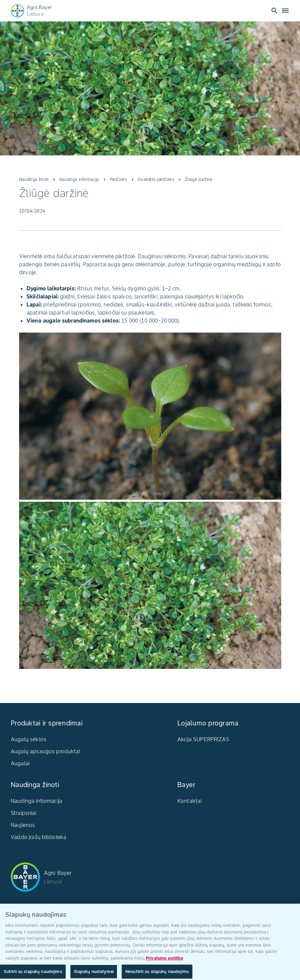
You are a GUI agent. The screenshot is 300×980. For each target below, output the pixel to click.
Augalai (20, 763)
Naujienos (23, 825)
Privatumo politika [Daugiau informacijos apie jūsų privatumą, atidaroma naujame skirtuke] (164, 962)
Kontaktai (189, 801)
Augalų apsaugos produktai (45, 751)
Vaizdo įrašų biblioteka (39, 837)
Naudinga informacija (37, 801)
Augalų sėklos (28, 739)
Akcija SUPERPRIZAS (203, 739)
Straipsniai (23, 813)
